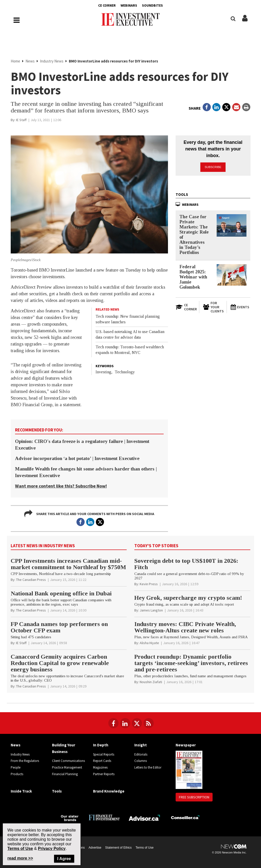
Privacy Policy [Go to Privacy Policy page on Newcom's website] (52, 848)
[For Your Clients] (213, 307)
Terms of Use (145, 848)
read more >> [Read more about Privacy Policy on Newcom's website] (20, 858)
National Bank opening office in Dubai (61, 593)
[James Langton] (151, 610)
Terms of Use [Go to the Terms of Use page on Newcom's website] (20, 848)
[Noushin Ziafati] (151, 682)
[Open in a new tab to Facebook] (207, 107)
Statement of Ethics (119, 848)
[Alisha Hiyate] (149, 643)
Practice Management (67, 767)
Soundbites (152, 5)
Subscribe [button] (213, 167)
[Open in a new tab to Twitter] (226, 107)
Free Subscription (194, 797)
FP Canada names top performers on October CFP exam (59, 627)
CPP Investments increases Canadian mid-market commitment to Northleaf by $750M (68, 564)
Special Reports (104, 754)
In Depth (101, 745)
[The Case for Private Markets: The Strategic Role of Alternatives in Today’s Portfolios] (232, 225)
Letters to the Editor (148, 767)
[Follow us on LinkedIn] (125, 723)
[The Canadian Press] (31, 580)
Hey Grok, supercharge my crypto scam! (188, 598)
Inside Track (21, 791)
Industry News (52, 61)
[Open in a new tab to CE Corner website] (186, 307)
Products (17, 774)
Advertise (95, 848)
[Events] (240, 307)
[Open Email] (236, 107)
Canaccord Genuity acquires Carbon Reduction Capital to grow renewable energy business (60, 663)
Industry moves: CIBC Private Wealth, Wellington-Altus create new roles (185, 627)
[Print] (246, 107)
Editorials (141, 754)
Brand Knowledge (109, 791)
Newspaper (186, 745)
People (16, 767)
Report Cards (102, 761)
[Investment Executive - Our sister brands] (70, 817)
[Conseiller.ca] (185, 817)
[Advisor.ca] (145, 817)
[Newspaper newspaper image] (189, 769)
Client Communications (68, 761)
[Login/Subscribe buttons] (245, 21)
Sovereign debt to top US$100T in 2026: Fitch (186, 564)
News (30, 61)
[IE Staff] (21, 120)
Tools (182, 194)
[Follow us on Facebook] (113, 723)
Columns (141, 761)
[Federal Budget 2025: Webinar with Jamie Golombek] (232, 275)
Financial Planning (65, 774)
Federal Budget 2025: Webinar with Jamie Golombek (193, 277)
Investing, (104, 372)
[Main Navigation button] (17, 20)
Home (15, 61)
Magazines (100, 767)
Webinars (129, 5)
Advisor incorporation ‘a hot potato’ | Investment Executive (77, 458)
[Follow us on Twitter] (137, 723)
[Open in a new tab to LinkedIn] (216, 107)
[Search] (233, 19)
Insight (141, 745)
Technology (125, 372)
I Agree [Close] (64, 859)
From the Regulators (25, 761)
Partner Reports (104, 774)
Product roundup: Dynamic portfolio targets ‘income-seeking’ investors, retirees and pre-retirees (191, 663)
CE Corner (107, 5)
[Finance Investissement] (104, 817)
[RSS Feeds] (149, 723)
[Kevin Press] (149, 584)
